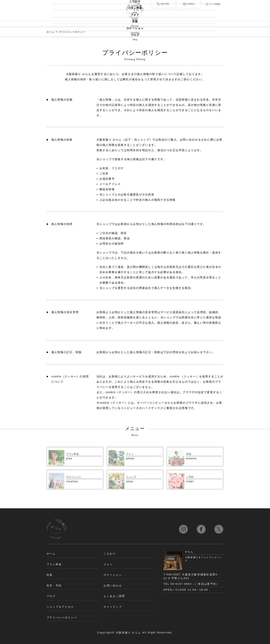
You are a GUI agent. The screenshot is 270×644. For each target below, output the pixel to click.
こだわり (58, 13)
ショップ (132, 477)
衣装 (162, 13)
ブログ (212, 13)
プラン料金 (83, 13)
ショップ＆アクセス (60, 607)
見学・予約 (54, 586)
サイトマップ (113, 607)
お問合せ (187, 3)
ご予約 (190, 477)
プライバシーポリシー (62, 618)
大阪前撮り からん (128, 633)
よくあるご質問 (114, 596)
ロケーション (187, 13)
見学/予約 (163, 3)
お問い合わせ (113, 586)
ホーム (51, 554)
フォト (108, 13)
